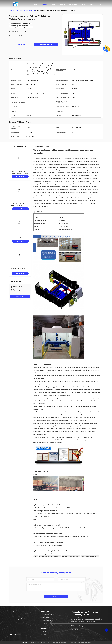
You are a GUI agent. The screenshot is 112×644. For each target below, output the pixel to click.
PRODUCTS (19, 10)
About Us (62, 4)
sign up (98, 630)
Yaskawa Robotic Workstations (90, 556)
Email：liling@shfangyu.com (19, 619)
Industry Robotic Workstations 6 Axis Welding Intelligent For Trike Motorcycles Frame (19, 238)
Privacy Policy (24, 642)
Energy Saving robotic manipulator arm (50, 556)
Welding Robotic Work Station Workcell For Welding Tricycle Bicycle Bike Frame (19, 270)
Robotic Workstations (29, 10)
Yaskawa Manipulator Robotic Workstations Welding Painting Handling (19, 173)
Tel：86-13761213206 (17, 616)
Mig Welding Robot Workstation (71, 556)
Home (35, 4)
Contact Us (73, 4)
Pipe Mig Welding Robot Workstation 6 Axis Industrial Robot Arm (18, 206)
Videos (53, 4)
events (83, 4)
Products (44, 4)
